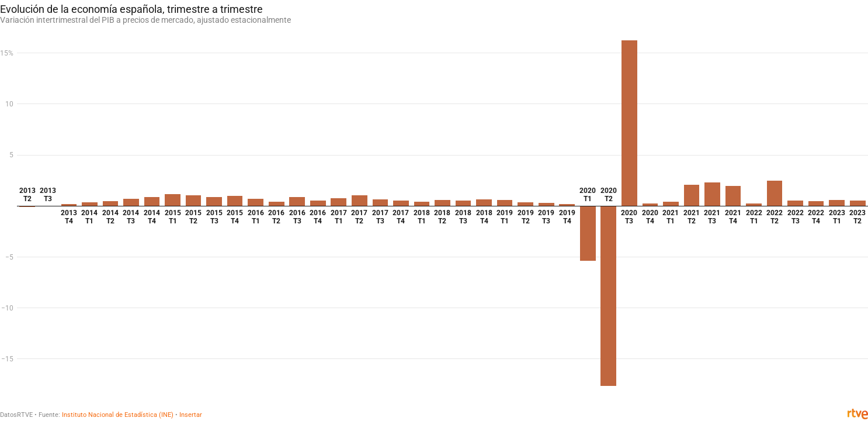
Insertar (191, 415)
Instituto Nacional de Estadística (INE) (118, 415)
